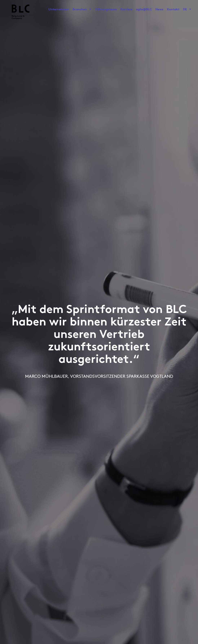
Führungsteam (106, 9)
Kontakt (173, 9)
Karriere (126, 9)
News (159, 9)
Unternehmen (59, 9)
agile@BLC (144, 9)
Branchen (82, 9)
